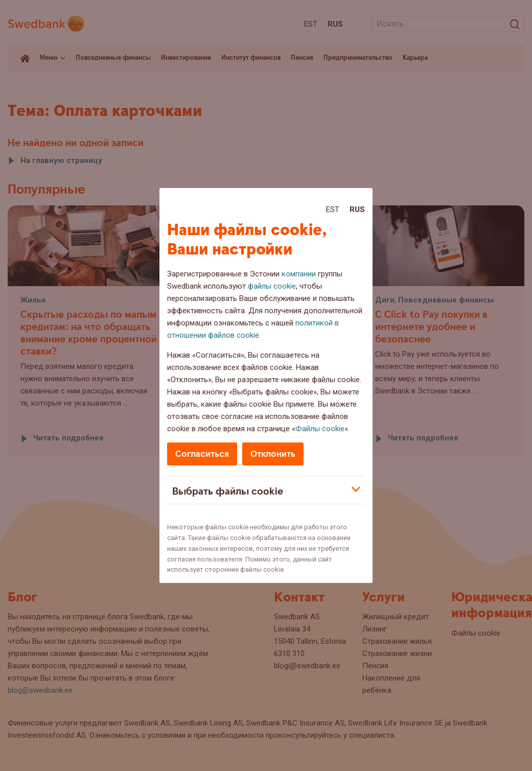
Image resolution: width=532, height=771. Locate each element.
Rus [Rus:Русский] (357, 209)
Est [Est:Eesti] (333, 209)
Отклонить (273, 454)
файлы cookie (272, 286)
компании (299, 274)
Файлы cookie (320, 429)
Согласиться (202, 454)
